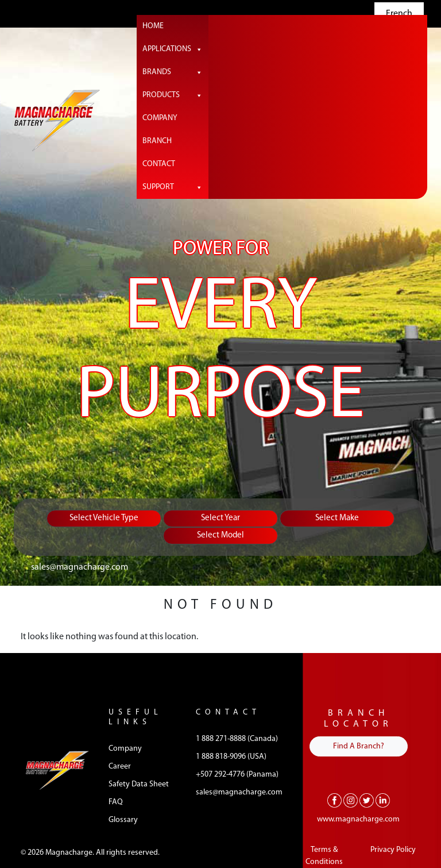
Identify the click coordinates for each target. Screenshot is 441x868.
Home (153, 26)
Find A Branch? (359, 746)
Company (160, 118)
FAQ (116, 802)
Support (173, 187)
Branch (157, 141)
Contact (159, 164)
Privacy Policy (393, 850)
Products (173, 95)
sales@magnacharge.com (80, 567)
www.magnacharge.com (358, 819)
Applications (173, 49)
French (399, 14)
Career (120, 767)
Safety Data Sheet (139, 784)
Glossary (123, 820)
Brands (173, 72)
